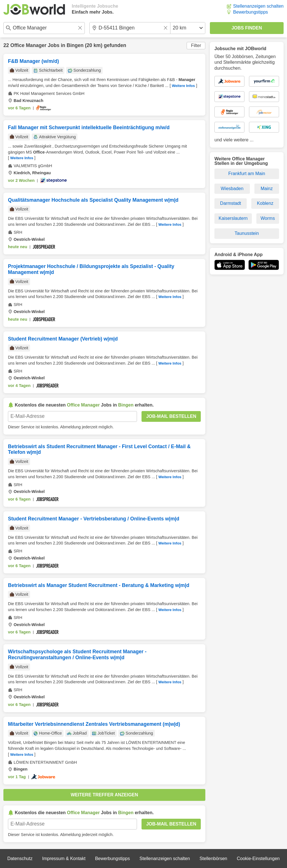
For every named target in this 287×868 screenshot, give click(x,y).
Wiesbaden (232, 189)
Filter (196, 45)
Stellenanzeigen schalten (258, 6)
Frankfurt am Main (247, 174)
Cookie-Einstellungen (258, 859)
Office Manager (28, 45)
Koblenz (265, 203)
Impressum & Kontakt (64, 859)
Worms (268, 218)
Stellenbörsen (213, 859)
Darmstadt (231, 203)
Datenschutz (20, 859)
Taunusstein (247, 233)
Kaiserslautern (233, 218)
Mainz (267, 189)
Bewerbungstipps (251, 12)
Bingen (75, 45)
